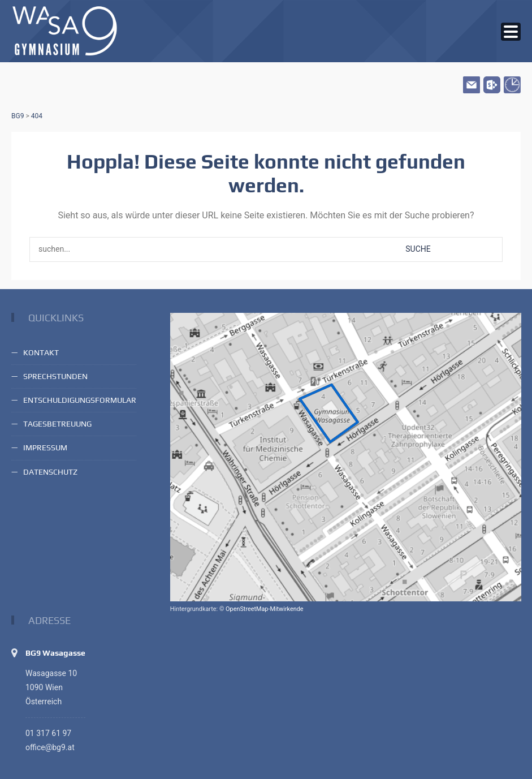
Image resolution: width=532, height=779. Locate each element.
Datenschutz (50, 472)
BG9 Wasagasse (55, 653)
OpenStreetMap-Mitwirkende (264, 609)
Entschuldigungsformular (80, 400)
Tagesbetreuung (57, 424)
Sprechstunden (55, 376)
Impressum (45, 447)
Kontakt (41, 352)
